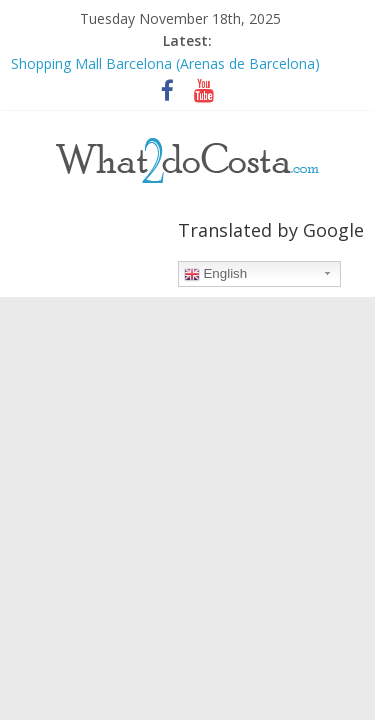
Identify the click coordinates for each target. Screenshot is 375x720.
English (215, 274)
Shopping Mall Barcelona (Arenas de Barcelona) (165, 63)
